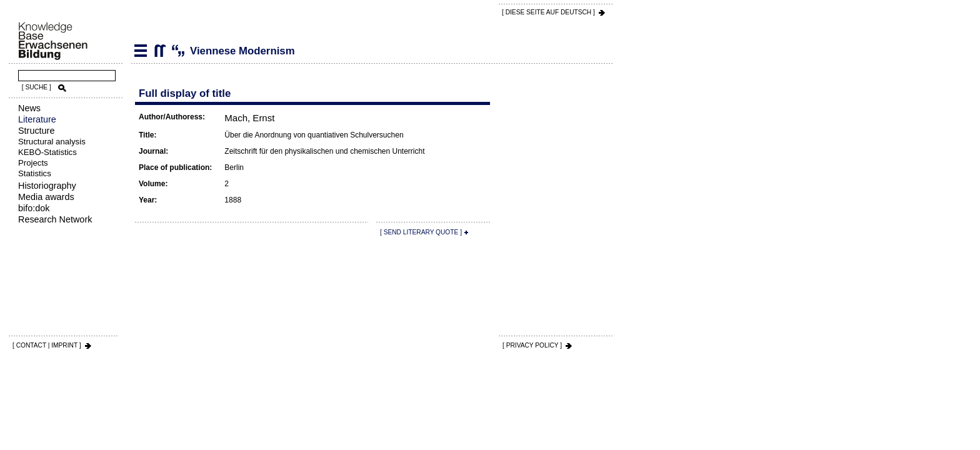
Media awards (46, 197)
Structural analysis (52, 142)
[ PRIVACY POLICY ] (532, 345)
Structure (36, 131)
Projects (33, 163)
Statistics (35, 173)
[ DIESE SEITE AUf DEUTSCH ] (548, 12)
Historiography (47, 186)
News (29, 108)
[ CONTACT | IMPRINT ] (47, 345)
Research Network (55, 219)
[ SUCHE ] (37, 87)
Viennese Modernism (159, 51)
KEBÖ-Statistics (47, 152)
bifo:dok (34, 208)
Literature (37, 119)
